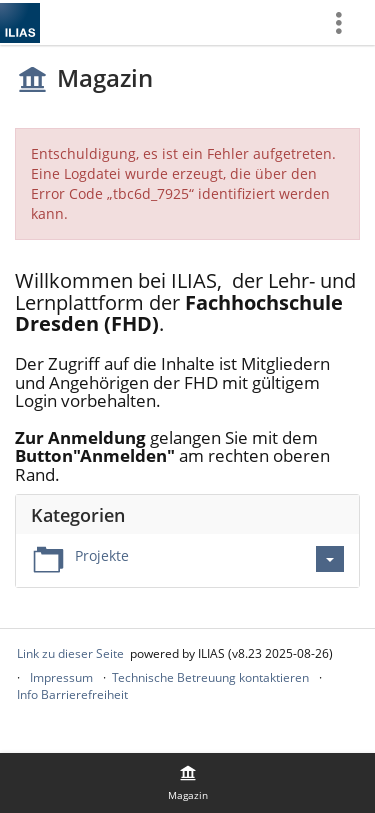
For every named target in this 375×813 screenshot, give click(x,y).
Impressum (61, 677)
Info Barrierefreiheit (72, 694)
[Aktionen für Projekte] (330, 558)
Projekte (102, 555)
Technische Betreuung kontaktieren (210, 677)
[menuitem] (346, 22)
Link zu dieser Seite (70, 653)
